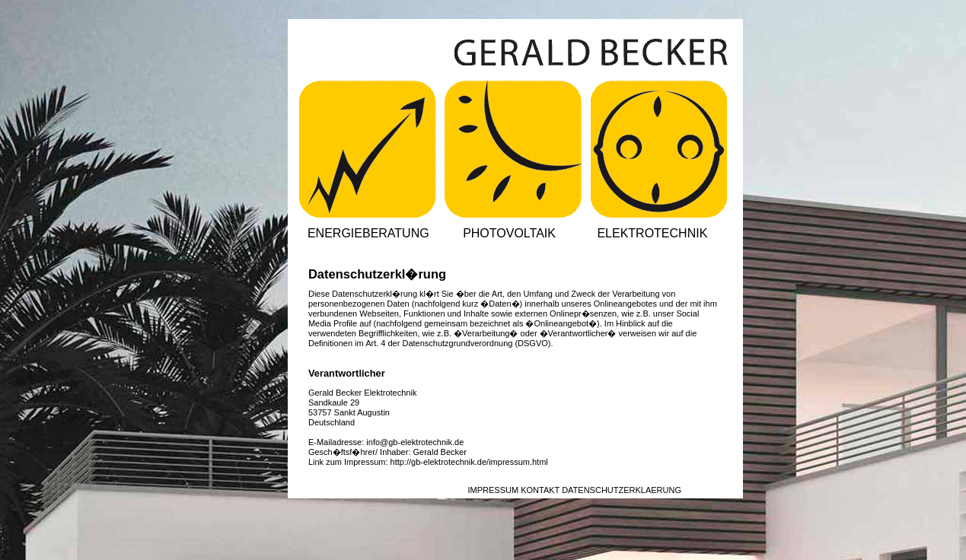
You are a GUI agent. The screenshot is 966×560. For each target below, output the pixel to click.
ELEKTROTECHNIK (652, 233)
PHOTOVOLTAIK (509, 233)
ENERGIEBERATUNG (368, 233)
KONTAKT (540, 490)
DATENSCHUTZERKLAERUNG (622, 490)
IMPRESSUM (493, 490)
